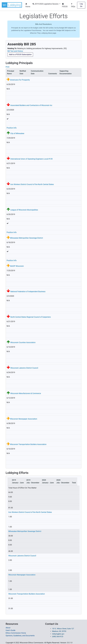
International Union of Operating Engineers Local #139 (31, 159)
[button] (12, 5)
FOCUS (65, 5)
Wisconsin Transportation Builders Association (28, 444)
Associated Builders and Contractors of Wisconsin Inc (31, 105)
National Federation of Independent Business (28, 292)
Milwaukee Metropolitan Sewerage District (26, 238)
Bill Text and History (15, 51)
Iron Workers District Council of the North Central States (32, 184)
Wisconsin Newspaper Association (24, 419)
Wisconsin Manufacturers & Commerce (26, 393)
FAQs (73, 5)
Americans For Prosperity (20, 80)
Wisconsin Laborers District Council (24, 368)
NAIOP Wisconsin (17, 266)
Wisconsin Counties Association (23, 342)
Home (28, 5)
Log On (81, 5)
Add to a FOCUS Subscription (20, 55)
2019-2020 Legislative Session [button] (46, 4)
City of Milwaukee (17, 133)
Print (8, 67)
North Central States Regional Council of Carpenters (30, 317)
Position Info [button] (12, 128)
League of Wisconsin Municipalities (24, 210)
